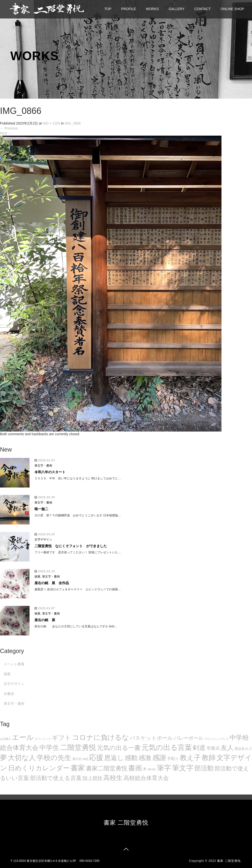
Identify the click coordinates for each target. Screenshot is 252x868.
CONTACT (203, 9)
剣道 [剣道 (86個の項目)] (199, 748)
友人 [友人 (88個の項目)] (227, 748)
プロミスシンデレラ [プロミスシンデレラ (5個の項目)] (216, 739)
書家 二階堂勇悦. (229, 861)
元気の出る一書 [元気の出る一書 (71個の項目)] (119, 748)
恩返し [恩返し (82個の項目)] (114, 758)
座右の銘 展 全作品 (52, 583)
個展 (37, 577)
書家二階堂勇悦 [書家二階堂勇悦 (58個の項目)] (107, 768)
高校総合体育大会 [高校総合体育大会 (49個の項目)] (146, 778)
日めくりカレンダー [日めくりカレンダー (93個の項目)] (39, 768)
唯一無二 (41, 509)
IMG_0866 (73, 123)
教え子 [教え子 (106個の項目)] (190, 758)
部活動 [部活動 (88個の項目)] (204, 768)
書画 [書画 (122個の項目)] (135, 768)
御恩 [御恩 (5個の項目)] (86, 759)
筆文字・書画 (43, 466)
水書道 (9, 694)
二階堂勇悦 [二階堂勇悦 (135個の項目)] (78, 747)
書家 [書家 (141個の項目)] (78, 768)
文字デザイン (43, 540)
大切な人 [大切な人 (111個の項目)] (22, 758)
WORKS (152, 9)
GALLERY (176, 9)
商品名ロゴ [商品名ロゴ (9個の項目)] (243, 749)
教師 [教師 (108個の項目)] (209, 758)
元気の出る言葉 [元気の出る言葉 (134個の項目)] (167, 747)
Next (6, 133)
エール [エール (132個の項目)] (23, 737)
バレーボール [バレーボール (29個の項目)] (189, 738)
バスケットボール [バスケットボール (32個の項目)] (151, 738)
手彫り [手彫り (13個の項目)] (173, 759)
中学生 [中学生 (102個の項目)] (49, 748)
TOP (108, 9)
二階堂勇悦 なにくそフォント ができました (71, 546)
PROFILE (129, 9)
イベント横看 (14, 664)
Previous (9, 128)
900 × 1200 (51, 123)
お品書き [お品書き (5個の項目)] (5, 739)
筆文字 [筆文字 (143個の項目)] (183, 768)
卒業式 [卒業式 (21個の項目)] (213, 748)
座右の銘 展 (45, 620)
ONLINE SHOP (232, 9)
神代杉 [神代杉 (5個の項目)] (152, 769)
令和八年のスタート (50, 472)
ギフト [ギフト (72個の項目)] (62, 738)
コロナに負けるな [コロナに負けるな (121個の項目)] (101, 737)
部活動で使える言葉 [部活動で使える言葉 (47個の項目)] (56, 778)
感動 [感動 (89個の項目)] (131, 758)
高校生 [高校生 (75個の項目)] (113, 778)
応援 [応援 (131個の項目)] (96, 758)
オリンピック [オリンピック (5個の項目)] (43, 739)
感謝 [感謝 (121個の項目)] (159, 758)
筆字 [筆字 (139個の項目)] (164, 768)
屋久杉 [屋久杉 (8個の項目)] (77, 759)
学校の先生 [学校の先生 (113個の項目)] (54, 758)
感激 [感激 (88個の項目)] (145, 758)
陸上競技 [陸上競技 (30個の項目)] (93, 778)
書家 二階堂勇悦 (126, 823)
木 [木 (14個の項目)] (145, 769)
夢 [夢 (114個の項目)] (3, 758)
